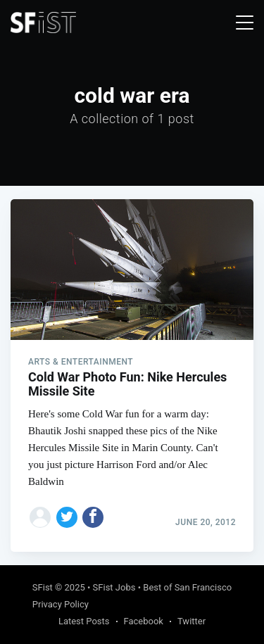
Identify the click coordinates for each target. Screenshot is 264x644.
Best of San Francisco (187, 587)
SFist (43, 587)
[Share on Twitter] (67, 517)
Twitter (191, 621)
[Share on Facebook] (93, 517)
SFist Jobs (114, 587)
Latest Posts (84, 621)
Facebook (144, 621)
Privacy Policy (61, 604)
